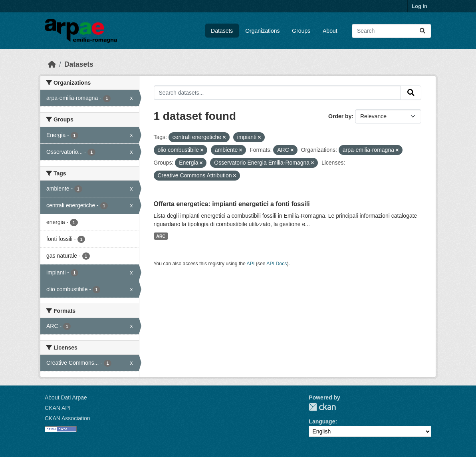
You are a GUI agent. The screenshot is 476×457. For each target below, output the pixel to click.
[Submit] (422, 31)
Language (322, 421)
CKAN (322, 407)
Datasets (222, 31)
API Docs (277, 264)
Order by (340, 116)
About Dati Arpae (66, 397)
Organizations (262, 31)
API (251, 264)
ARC (161, 236)
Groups (301, 31)
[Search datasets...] (392, 31)
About (330, 31)
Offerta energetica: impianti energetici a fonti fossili (232, 204)
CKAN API (58, 408)
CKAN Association (67, 418)
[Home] (52, 64)
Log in (419, 6)
